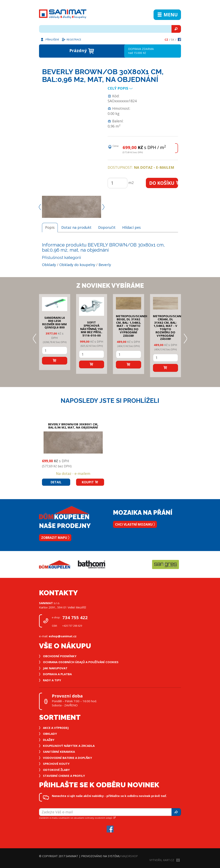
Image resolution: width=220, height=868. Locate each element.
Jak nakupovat (55, 668)
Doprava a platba (57, 674)
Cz (166, 40)
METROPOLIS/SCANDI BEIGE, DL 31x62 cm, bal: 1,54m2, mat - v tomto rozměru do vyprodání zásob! (132, 326)
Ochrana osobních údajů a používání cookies (81, 662)
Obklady (49, 265)
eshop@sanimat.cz (63, 636)
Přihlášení (49, 39)
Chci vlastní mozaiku (135, 524)
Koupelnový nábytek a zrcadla (69, 746)
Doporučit (107, 227)
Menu (167, 15)
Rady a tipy (52, 680)
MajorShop (130, 856)
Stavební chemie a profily (64, 776)
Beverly (105, 265)
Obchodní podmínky (60, 656)
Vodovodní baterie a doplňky (68, 758)
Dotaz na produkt (76, 227)
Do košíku (164, 183)
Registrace (71, 39)
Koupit (90, 482)
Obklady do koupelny (77, 265)
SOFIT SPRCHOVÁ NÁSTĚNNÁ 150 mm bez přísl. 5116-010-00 (91, 329)
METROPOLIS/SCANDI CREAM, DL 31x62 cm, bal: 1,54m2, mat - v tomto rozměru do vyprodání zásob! (169, 327)
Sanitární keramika (59, 752)
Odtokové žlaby (56, 770)
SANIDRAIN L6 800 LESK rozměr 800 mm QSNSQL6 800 (55, 322)
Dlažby (49, 740)
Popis (50, 227)
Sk (173, 40)
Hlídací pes (131, 227)
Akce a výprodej (56, 728)
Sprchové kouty (56, 764)
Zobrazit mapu (55, 538)
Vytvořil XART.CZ (165, 860)
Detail (56, 482)
